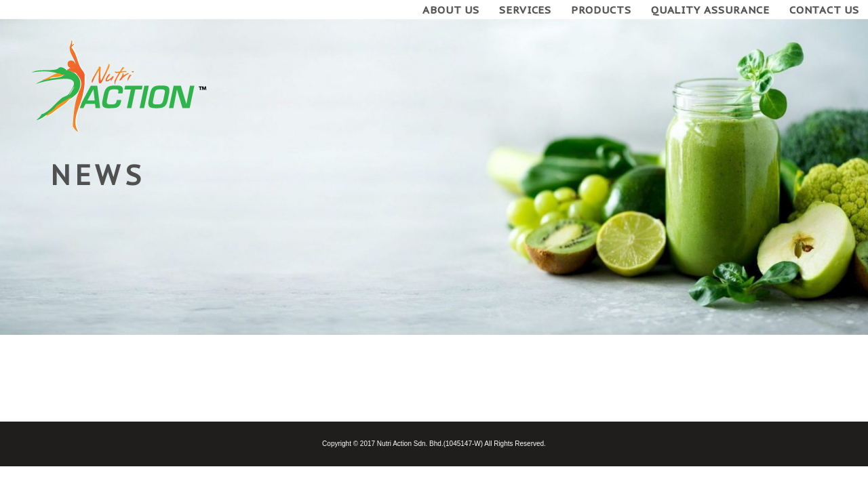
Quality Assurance (710, 10)
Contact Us (825, 10)
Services (526, 10)
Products (601, 10)
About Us (451, 10)
